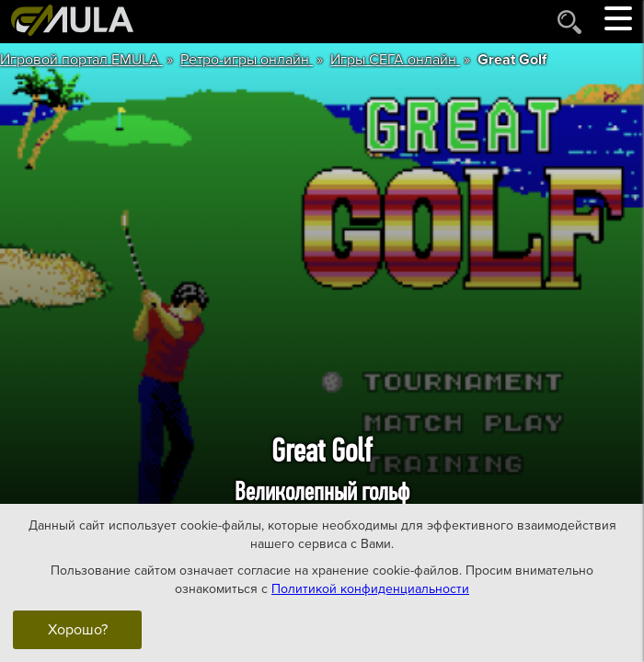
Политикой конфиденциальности (370, 588)
